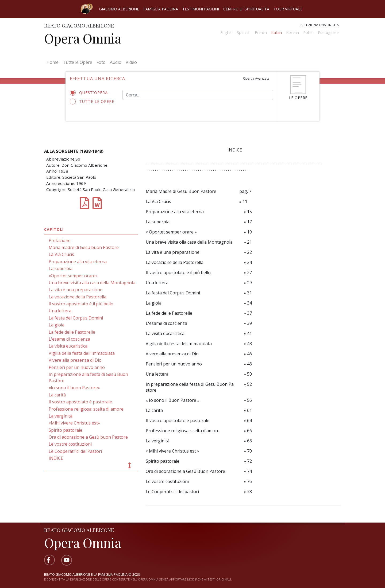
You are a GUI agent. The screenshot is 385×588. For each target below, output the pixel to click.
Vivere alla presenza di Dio (75, 360)
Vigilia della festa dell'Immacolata (82, 353)
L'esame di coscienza (69, 339)
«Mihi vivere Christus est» (74, 423)
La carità (57, 395)
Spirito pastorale (66, 430)
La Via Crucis (61, 254)
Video (131, 62)
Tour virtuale (288, 9)
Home (54, 62)
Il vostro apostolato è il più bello (81, 304)
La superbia (61, 268)
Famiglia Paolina (161, 9)
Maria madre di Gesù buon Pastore (84, 247)
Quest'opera (91, 93)
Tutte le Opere (78, 62)
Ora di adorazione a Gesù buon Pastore (88, 437)
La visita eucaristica (68, 346)
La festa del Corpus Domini (76, 318)
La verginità (61, 416)
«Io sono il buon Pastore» (74, 388)
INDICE (56, 458)
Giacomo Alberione (119, 9)
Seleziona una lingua (320, 25)
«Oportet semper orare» (73, 276)
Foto (101, 62)
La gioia (57, 325)
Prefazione (60, 240)
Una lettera (60, 311)
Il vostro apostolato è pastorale (80, 402)
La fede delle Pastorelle (72, 332)
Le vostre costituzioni (70, 444)
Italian (276, 32)
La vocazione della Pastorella (78, 297)
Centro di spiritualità (246, 9)
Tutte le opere (92, 102)
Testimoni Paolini (201, 9)
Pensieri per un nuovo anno (77, 367)
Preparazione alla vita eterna (78, 262)
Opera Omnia (83, 38)
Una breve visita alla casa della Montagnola (92, 283)
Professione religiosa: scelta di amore (86, 409)
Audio (116, 62)
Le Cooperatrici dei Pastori (75, 451)
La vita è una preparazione (76, 290)
